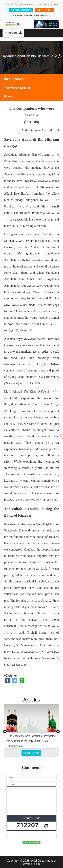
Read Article (31, 753)
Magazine (14, 33)
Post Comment (32, 843)
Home (7, 79)
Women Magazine (21, 10)
